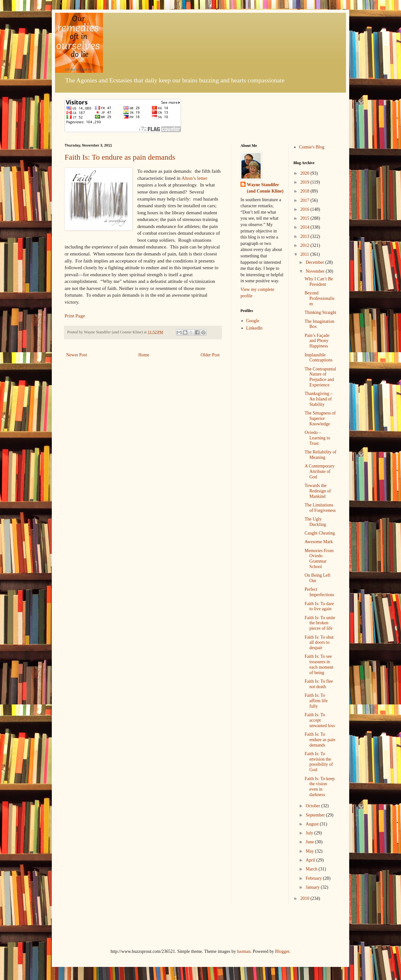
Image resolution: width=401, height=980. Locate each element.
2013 (305, 236)
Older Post (210, 355)
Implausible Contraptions (318, 358)
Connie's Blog (312, 147)
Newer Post (77, 355)
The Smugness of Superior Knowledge (320, 418)
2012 (305, 245)
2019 (305, 182)
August (313, 824)
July (310, 833)
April (311, 860)
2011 (305, 254)
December (315, 262)
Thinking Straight (320, 312)
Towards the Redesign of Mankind (318, 491)
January (313, 887)
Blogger (282, 951)
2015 (305, 218)
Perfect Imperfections (319, 592)
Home (144, 355)
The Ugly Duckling (315, 522)
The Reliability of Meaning (320, 455)
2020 (305, 173)
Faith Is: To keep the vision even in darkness (319, 787)
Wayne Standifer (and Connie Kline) (265, 188)
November (316, 271)
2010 (305, 898)
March (312, 869)
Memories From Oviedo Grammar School (319, 559)
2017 (305, 200)
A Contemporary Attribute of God (319, 471)
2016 (305, 209)
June (310, 842)
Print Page (75, 316)
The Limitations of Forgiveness (320, 508)
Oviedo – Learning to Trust (317, 438)
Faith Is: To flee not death (319, 684)
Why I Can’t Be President (319, 282)
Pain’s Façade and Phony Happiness (317, 341)
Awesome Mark (319, 542)
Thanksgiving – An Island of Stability (318, 399)
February (314, 878)
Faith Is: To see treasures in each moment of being (319, 664)
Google (253, 321)
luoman (244, 951)
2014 (305, 227)
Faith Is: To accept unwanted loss (320, 720)
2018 (305, 191)
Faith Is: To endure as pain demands (120, 157)
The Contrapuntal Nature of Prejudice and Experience (320, 377)
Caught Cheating (320, 533)
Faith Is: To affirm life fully (316, 701)
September (316, 815)
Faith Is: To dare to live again (319, 606)
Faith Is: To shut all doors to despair (319, 643)
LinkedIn (254, 328)
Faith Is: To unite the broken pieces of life (320, 623)
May (310, 851)
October (314, 806)
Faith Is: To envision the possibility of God (319, 762)
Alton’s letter (194, 178)
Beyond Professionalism (319, 298)
